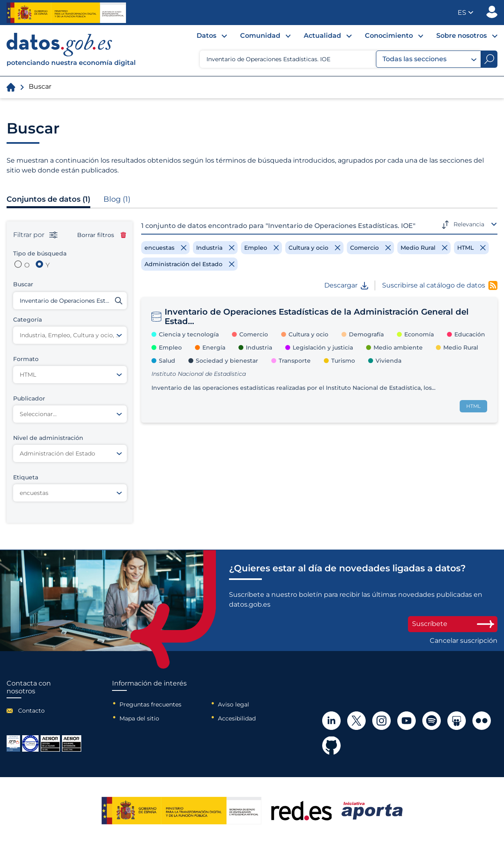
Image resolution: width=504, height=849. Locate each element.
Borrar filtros (102, 235)
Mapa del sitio (139, 718)
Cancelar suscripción (464, 641)
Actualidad (322, 36)
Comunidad (260, 36)
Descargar (346, 285)
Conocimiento (389, 36)
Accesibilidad (237, 718)
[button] (465, 13)
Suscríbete (453, 624)
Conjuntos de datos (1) (48, 199)
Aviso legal (234, 704)
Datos (206, 36)
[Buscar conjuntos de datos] (70, 301)
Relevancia (469, 224)
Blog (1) (117, 199)
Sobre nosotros (462, 36)
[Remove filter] (165, 248)
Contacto (31, 711)
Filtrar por (35, 235)
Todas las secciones (430, 59)
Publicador (492, 12)
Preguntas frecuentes (150, 704)
